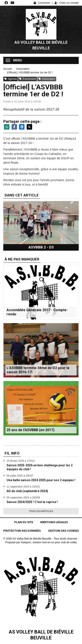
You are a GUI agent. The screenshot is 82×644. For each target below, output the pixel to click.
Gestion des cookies (63, 531)
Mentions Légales (54, 522)
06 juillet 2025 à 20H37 (20, 476)
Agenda (10, 79)
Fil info (12, 453)
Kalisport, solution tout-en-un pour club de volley (49, 542)
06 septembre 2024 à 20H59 (23, 498)
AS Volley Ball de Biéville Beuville (41, 45)
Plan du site (24, 522)
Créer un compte (67, 3)
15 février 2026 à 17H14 (21, 461)
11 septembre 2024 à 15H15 (23, 487)
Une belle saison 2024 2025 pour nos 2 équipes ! (41, 480)
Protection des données (22, 531)
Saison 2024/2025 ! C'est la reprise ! (32, 502)
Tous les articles (41, 511)
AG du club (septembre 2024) (27, 491)
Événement (28, 79)
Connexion (42, 3)
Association (47, 79)
